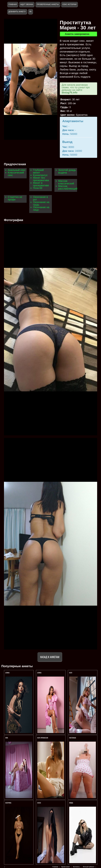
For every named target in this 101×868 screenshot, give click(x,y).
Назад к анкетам (50, 657)
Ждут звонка (27, 4)
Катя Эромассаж (43, 738)
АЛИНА (8, 673)
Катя (71, 673)
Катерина (8, 803)
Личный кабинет (89, 867)
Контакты (76, 867)
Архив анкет (66, 867)
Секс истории (69, 4)
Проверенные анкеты (48, 4)
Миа (7, 738)
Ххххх (39, 803)
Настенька (73, 738)
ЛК (30, 12)
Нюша (71, 803)
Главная (13, 4)
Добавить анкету (17, 12)
